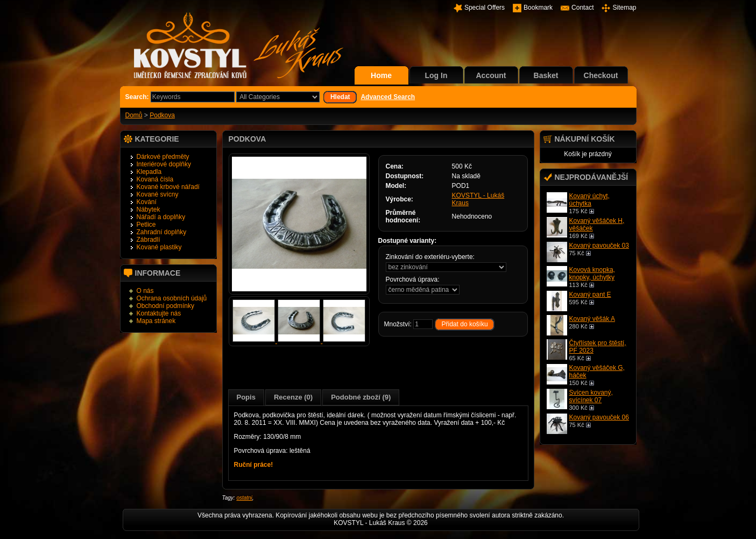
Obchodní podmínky (165, 306)
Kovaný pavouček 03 (599, 246)
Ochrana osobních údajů (172, 298)
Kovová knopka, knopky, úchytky (592, 274)
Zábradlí (149, 240)
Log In (436, 75)
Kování (147, 202)
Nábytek (149, 209)
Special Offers (485, 8)
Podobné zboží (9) (361, 397)
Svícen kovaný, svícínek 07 (591, 396)
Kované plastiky (159, 247)
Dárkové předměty (163, 157)
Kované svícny (158, 194)
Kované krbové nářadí (168, 187)
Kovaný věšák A (592, 319)
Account (491, 75)
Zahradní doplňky (162, 232)
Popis (246, 397)
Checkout (601, 75)
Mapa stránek (156, 321)
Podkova (162, 115)
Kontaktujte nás (159, 313)
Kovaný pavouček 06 (599, 417)
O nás (145, 291)
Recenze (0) (293, 397)
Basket (546, 75)
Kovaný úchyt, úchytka (589, 200)
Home (381, 75)
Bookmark (538, 8)
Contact (582, 8)
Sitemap (624, 8)
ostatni (244, 498)
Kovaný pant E (590, 295)
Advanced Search (388, 97)
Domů (134, 115)
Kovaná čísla (155, 179)
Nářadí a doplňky (161, 217)
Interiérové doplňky (164, 164)
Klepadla (149, 172)
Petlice (146, 225)
